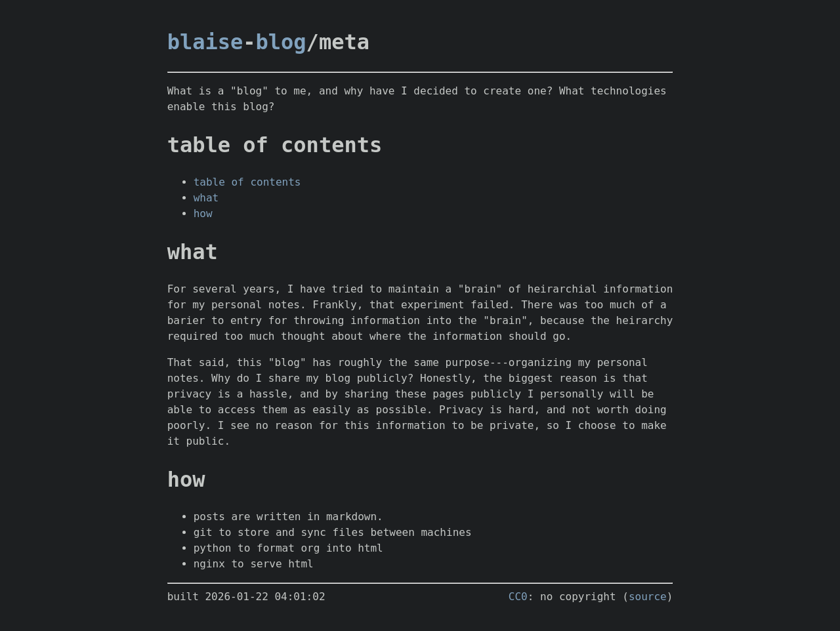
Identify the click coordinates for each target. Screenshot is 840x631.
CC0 (518, 597)
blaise (205, 42)
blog (281, 42)
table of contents (247, 182)
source (648, 597)
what (206, 198)
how (203, 214)
